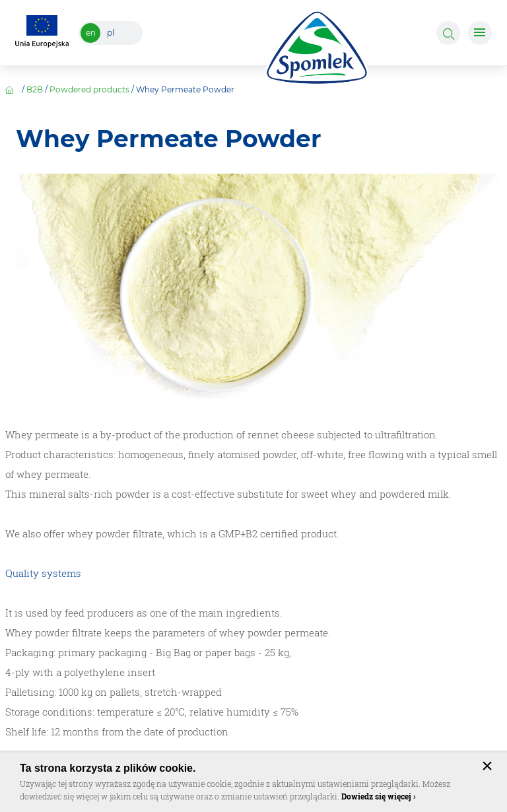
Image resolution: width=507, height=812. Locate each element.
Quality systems (43, 573)
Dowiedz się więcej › (378, 796)
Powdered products (89, 89)
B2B (35, 89)
